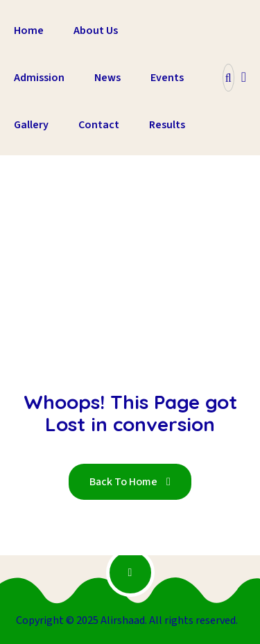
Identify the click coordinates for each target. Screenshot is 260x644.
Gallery (31, 125)
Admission (39, 78)
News (107, 78)
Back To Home (130, 482)
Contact (99, 125)
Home (29, 31)
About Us (96, 31)
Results (167, 125)
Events (167, 78)
